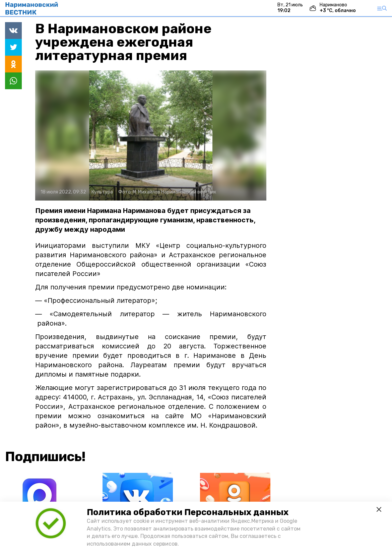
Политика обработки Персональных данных (188, 512)
